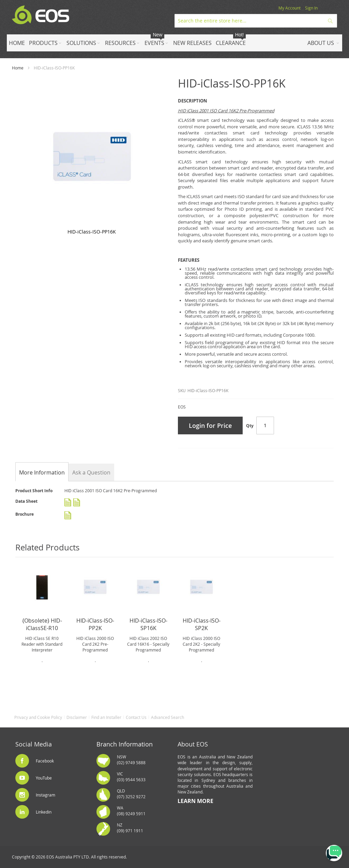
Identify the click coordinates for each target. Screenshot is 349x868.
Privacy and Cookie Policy (38, 717)
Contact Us (136, 717)
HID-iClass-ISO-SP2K (202, 624)
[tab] (42, 472)
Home (18, 68)
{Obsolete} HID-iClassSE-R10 (42, 624)
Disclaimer (77, 717)
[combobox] (256, 21)
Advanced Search (168, 717)
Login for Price (210, 425)
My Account (290, 8)
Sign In (311, 8)
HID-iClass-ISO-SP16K (148, 624)
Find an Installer (106, 717)
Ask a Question (91, 472)
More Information (42, 472)
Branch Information (125, 744)
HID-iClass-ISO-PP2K (95, 624)
